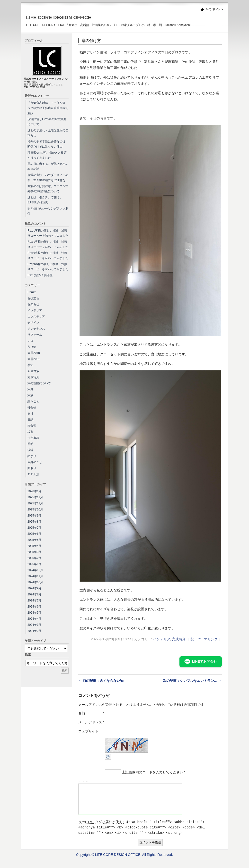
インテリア (162, 639)
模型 (30, 432)
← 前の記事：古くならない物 (101, 681)
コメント (85, 781)
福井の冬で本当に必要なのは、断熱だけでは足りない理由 (48, 144)
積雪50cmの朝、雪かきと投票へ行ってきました (47, 155)
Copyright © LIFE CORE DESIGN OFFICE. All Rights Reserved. (125, 860)
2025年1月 (34, 564)
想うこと (33, 401)
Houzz (32, 292)
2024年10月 (35, 582)
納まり (32, 456)
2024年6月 (34, 607)
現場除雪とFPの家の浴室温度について (47, 122)
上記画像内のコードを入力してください (152, 772)
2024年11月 (35, 576)
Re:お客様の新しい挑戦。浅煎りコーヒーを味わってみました (48, 233)
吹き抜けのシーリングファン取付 (48, 211)
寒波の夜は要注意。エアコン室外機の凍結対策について (48, 189)
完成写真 (179, 639)
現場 (30, 450)
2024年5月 (34, 613)
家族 (30, 395)
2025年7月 (34, 528)
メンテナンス (36, 329)
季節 (30, 365)
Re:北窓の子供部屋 (40, 275)
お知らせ (33, 304)
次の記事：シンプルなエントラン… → (192, 681)
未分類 (32, 426)
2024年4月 (34, 619)
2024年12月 (35, 570)
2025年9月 (34, 516)
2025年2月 (34, 558)
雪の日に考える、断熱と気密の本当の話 (48, 166)
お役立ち (33, 298)
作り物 (32, 347)
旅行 (30, 414)
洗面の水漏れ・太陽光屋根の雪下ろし (48, 133)
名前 (82, 713)
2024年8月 (34, 594)
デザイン (33, 323)
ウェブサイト (89, 731)
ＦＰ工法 (33, 474)
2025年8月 (34, 522)
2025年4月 (34, 546)
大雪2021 (34, 359)
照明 (30, 444)
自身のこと (35, 462)
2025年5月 (34, 540)
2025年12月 (35, 497)
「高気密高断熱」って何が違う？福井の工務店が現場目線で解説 (48, 108)
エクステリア (36, 317)
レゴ (30, 341)
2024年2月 (34, 631)
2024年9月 (34, 588)
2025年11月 (35, 503)
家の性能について (39, 383)
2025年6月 (34, 534)
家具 (30, 389)
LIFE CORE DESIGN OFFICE (59, 17)
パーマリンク (207, 639)
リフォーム (35, 335)
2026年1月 (34, 491)
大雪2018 (34, 353)
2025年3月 (34, 552)
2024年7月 (34, 601)
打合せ (32, 408)
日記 (191, 639)
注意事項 (33, 438)
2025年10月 (35, 509)
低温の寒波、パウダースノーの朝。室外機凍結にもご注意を (48, 178)
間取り (32, 468)
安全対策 (33, 371)
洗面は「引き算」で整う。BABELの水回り (45, 200)
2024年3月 (34, 625)
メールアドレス (90, 722)
